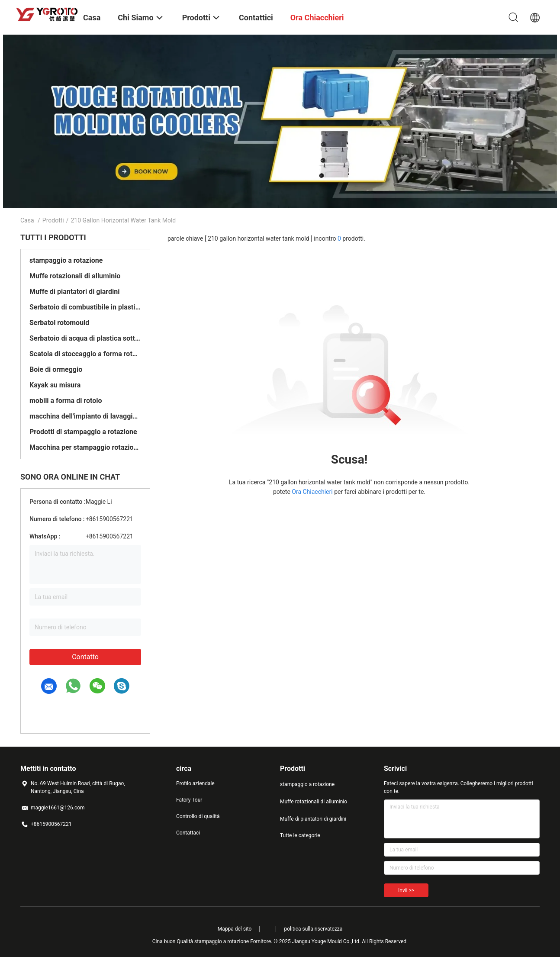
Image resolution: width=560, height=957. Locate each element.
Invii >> (406, 890)
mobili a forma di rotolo (66, 401)
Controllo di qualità (198, 816)
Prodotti (53, 220)
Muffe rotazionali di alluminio (75, 276)
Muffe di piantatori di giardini (74, 292)
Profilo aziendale (195, 783)
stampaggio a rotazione (66, 260)
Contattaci (188, 833)
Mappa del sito (235, 929)
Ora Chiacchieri (312, 492)
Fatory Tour (189, 800)
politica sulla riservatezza (313, 929)
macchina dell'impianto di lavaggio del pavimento (85, 416)
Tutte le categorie (300, 835)
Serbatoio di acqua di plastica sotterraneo (85, 338)
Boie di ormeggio (56, 369)
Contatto (85, 657)
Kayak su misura (55, 385)
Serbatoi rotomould (59, 323)
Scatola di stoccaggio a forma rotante (85, 354)
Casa (27, 220)
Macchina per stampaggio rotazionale (85, 447)
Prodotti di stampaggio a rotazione (83, 432)
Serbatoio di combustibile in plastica (85, 307)
